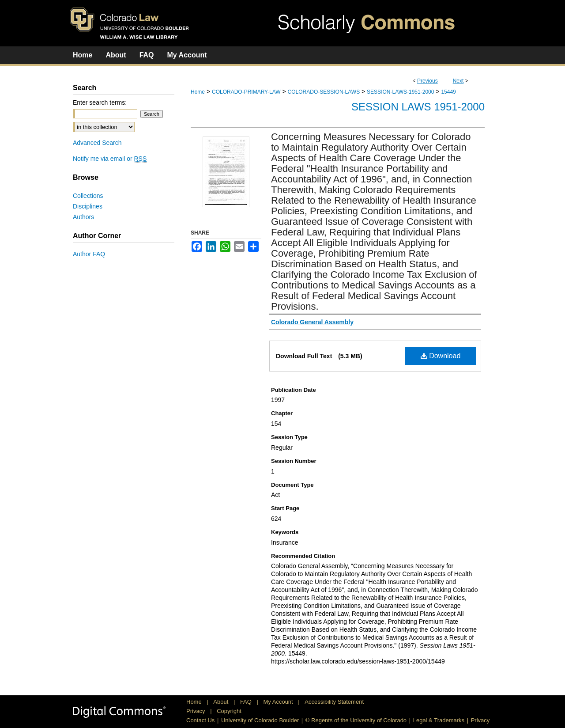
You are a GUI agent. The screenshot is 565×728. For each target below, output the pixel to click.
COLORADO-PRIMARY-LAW (246, 92)
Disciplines (88, 206)
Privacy (196, 711)
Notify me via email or (110, 159)
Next (458, 81)
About (222, 702)
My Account (279, 702)
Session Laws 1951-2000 (418, 107)
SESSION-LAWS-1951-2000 (400, 92)
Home (198, 92)
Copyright (229, 711)
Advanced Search (97, 143)
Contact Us (200, 720)
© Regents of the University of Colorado (356, 720)
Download (441, 356)
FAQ (247, 702)
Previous (428, 81)
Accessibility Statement (334, 702)
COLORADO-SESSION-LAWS (324, 92)
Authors (83, 217)
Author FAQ (89, 254)
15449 (448, 92)
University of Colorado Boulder (260, 720)
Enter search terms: (100, 102)
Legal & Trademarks (439, 720)
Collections (88, 196)
